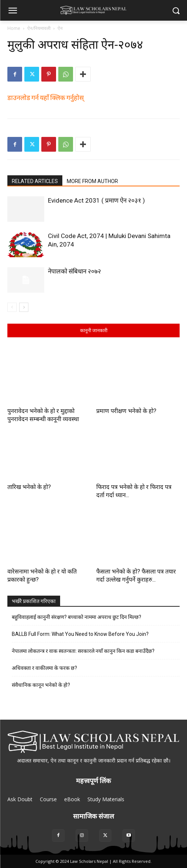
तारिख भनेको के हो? (29, 487)
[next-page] (24, 307)
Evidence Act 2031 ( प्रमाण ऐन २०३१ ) (96, 200)
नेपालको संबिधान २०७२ (75, 271)
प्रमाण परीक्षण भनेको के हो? (126, 411)
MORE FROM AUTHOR (92, 181)
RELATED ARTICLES (35, 181)
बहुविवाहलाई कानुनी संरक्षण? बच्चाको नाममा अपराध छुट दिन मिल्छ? (77, 617)
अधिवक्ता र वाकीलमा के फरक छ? (44, 668)
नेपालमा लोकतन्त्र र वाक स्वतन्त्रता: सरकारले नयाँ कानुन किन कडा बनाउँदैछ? (83, 651)
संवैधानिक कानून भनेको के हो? (41, 685)
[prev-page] (12, 307)
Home (14, 28)
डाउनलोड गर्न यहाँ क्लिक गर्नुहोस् (46, 97)
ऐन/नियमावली (39, 28)
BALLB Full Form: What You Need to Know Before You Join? (80, 634)
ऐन (60, 28)
